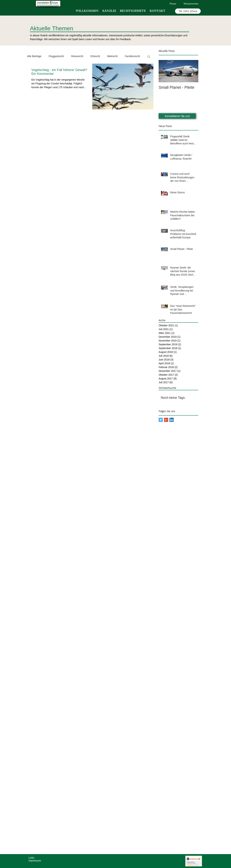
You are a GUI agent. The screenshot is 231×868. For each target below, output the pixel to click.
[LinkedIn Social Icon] (172, 420)
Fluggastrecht (56, 56)
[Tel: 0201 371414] (188, 11)
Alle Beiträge (34, 56)
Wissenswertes (191, 4)
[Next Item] (193, 71)
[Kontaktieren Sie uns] (177, 116)
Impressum (35, 861)
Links (31, 858)
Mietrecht (112, 56)
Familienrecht (132, 56)
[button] (149, 57)
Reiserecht (77, 56)
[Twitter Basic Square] (161, 420)
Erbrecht (95, 56)
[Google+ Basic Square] (166, 420)
